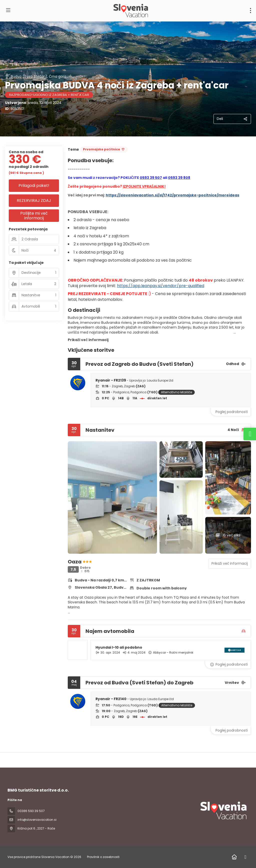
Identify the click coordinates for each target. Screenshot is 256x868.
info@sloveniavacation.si (37, 820)
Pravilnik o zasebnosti (103, 857)
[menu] (250, 10)
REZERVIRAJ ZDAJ (34, 201)
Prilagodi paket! (34, 186)
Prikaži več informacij (88, 340)
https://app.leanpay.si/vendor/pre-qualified (161, 286)
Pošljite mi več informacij (34, 216)
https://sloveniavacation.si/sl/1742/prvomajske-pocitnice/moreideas (172, 195)
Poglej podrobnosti (232, 412)
